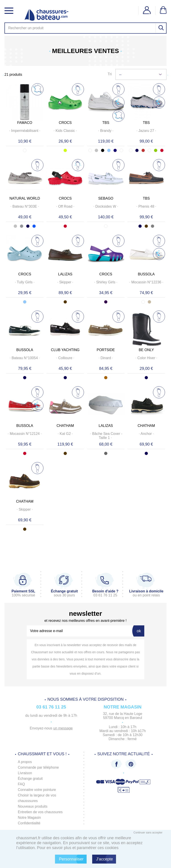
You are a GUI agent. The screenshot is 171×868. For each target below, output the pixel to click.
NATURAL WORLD (25, 198)
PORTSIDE (106, 350)
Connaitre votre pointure (37, 790)
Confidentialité (29, 823)
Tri (110, 74)
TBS (106, 123)
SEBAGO (106, 198)
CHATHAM (65, 426)
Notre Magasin (29, 818)
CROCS (65, 123)
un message (63, 728)
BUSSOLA (146, 274)
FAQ (21, 784)
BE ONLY (146, 350)
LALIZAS (65, 274)
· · (25, 131)
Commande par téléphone (38, 767)
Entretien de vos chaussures (40, 812)
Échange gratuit (30, 779)
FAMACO (25, 123)
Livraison (25, 773)
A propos (25, 762)
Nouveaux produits (33, 806)
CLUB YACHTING (65, 350)
